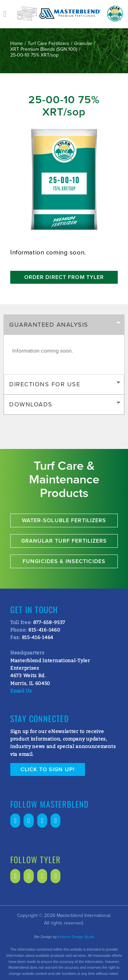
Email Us (21, 691)
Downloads (31, 404)
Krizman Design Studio (76, 937)
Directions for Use (45, 384)
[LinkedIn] (29, 821)
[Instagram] (55, 821)
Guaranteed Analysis (49, 325)
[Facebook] (15, 821)
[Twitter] (42, 821)
